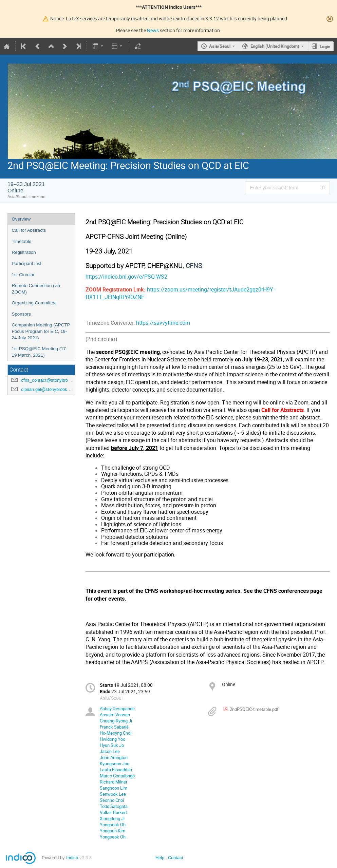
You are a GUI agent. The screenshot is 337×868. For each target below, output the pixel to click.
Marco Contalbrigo (117, 776)
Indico (72, 858)
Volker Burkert (113, 812)
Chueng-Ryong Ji (116, 721)
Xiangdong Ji (112, 818)
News (153, 30)
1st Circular (23, 275)
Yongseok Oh (113, 825)
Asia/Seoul (220, 46)
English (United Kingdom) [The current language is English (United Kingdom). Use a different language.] (275, 46)
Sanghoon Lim (114, 788)
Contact (176, 858)
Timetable (22, 241)
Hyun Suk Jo (112, 745)
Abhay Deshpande (117, 709)
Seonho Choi (112, 800)
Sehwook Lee (113, 794)
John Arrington (114, 757)
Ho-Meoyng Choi (116, 733)
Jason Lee (110, 751)
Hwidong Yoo (113, 739)
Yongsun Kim (113, 831)
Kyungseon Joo (115, 763)
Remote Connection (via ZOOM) (36, 289)
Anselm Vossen (115, 715)
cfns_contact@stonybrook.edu (51, 380)
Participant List (27, 263)
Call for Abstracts (29, 230)
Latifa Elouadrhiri (116, 770)
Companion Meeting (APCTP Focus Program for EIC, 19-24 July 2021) (41, 331)
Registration (24, 252)
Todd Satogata (114, 806)
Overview (21, 219)
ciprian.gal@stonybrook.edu (48, 389)
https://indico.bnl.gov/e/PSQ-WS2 (126, 277)
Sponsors (21, 314)
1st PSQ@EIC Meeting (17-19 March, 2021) (40, 352)
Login (325, 46)
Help (160, 858)
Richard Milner (114, 782)
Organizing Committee (34, 303)
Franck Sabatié (114, 727)
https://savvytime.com (163, 323)
